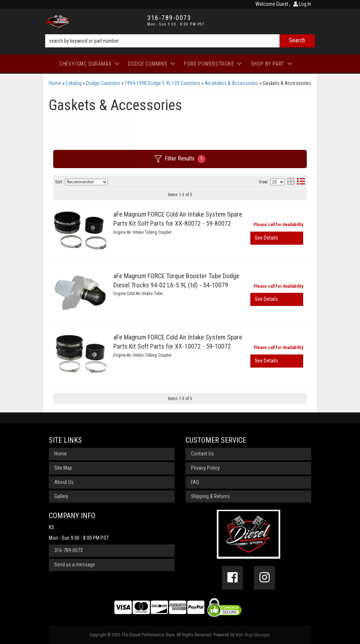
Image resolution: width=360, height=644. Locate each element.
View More (277, 238)
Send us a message (75, 565)
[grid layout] (291, 182)
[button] (180, 41)
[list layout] (301, 182)
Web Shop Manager (253, 635)
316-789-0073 (69, 550)
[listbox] (86, 182)
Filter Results (180, 159)
